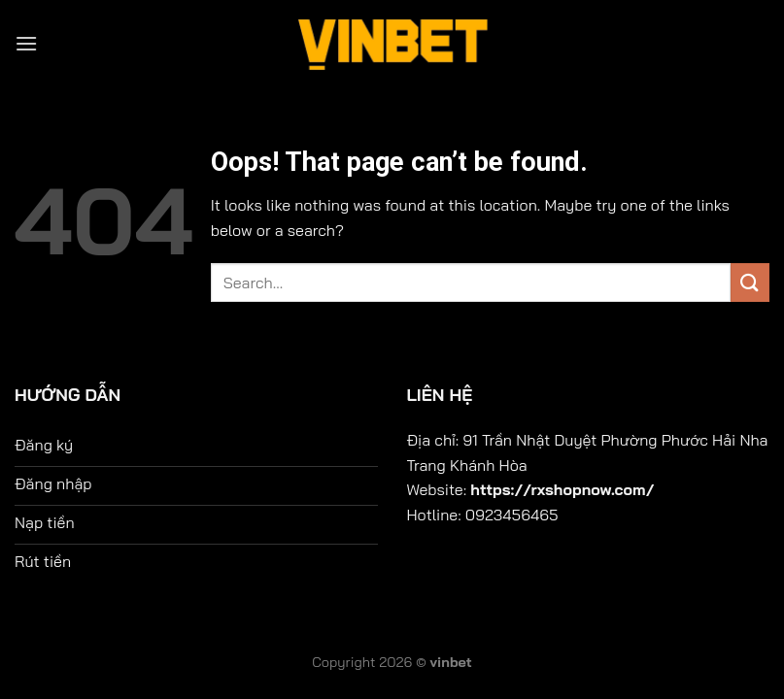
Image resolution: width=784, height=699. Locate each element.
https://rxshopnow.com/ (562, 489)
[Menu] (26, 43)
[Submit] (750, 282)
